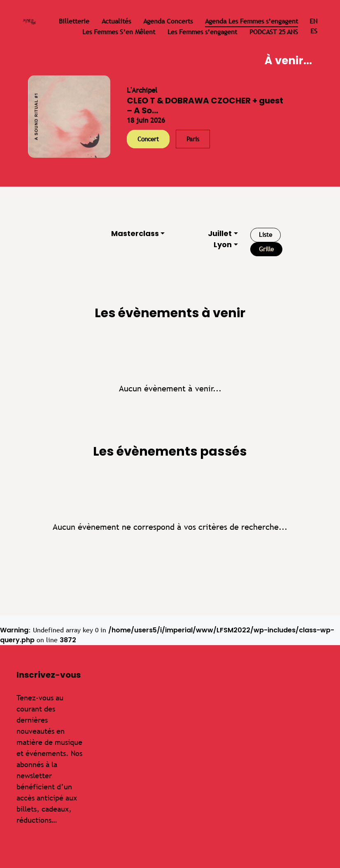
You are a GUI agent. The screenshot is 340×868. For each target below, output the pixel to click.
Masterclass (135, 233)
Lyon (223, 244)
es (314, 31)
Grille (266, 249)
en (313, 21)
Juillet (220, 233)
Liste (265, 235)
